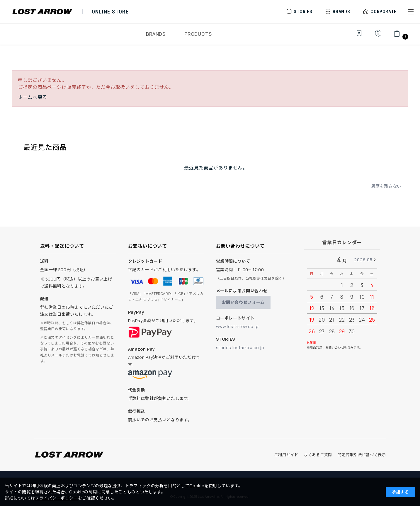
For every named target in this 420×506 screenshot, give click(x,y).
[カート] (400, 36)
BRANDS (156, 34)
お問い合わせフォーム (243, 302)
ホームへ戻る (33, 97)
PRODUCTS (198, 34)
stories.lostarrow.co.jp (240, 348)
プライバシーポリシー (56, 498)
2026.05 (363, 260)
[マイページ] (378, 36)
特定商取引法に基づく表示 (362, 455)
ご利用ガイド (286, 455)
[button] (411, 12)
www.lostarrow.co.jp (237, 326)
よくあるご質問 (318, 455)
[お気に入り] (355, 36)
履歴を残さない (386, 186)
